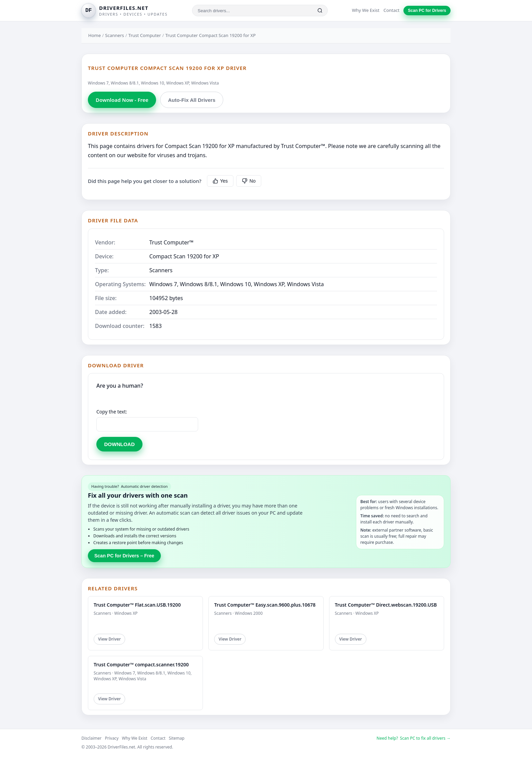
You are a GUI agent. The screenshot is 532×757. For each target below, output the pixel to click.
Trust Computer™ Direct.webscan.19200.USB (386, 605)
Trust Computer (145, 35)
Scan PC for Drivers (427, 11)
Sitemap (177, 738)
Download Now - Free (122, 100)
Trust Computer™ (171, 242)
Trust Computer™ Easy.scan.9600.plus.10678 (265, 605)
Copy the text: (112, 412)
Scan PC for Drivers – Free (124, 556)
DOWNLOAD (119, 444)
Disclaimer (91, 738)
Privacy (112, 738)
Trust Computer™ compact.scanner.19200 (141, 664)
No (249, 181)
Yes (220, 181)
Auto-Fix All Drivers (192, 100)
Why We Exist (366, 10)
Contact (391, 10)
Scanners (115, 35)
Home (94, 35)
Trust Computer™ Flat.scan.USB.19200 (137, 605)
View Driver (109, 639)
